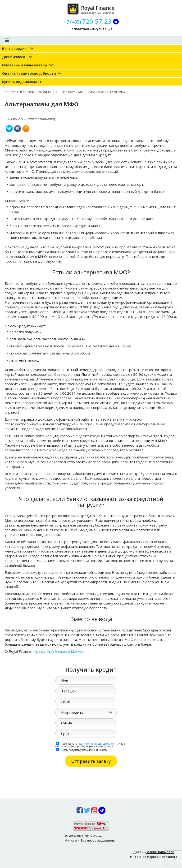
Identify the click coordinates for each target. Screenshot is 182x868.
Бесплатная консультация (91, 29)
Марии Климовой (160, 852)
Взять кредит (14, 48)
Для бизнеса (14, 57)
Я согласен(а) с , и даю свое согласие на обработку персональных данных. (90, 745)
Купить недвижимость (23, 82)
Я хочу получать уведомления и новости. (82, 750)
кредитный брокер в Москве (59, 651)
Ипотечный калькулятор (25, 65)
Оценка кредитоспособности (29, 73)
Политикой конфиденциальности (97, 744)
